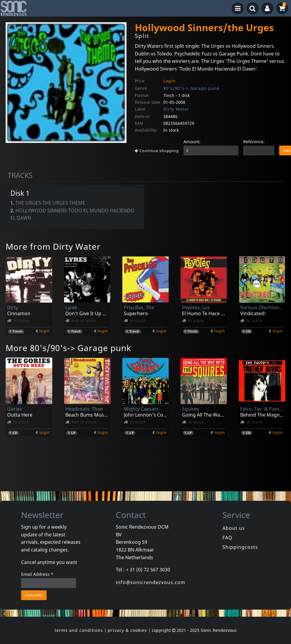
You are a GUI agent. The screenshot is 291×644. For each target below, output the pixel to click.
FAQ (227, 538)
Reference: (254, 142)
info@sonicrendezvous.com (151, 582)
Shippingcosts (240, 547)
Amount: (192, 142)
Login (170, 81)
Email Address (37, 574)
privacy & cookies (127, 630)
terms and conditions (79, 630)
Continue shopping (157, 151)
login (45, 331)
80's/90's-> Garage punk (191, 88)
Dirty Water (176, 109)
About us (234, 528)
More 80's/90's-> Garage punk (68, 348)
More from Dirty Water (53, 246)
